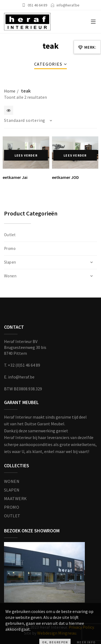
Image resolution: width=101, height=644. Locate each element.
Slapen (10, 262)
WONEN (12, 481)
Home (10, 91)
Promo (10, 248)
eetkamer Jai (15, 177)
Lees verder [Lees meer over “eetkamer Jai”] (26, 155)
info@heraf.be (68, 5)
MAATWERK (15, 498)
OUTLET (12, 516)
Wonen (10, 276)
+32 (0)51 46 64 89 (24, 365)
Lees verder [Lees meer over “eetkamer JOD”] (75, 155)
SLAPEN (12, 490)
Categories (48, 64)
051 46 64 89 (37, 5)
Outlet (10, 235)
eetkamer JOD (65, 177)
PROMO (12, 507)
